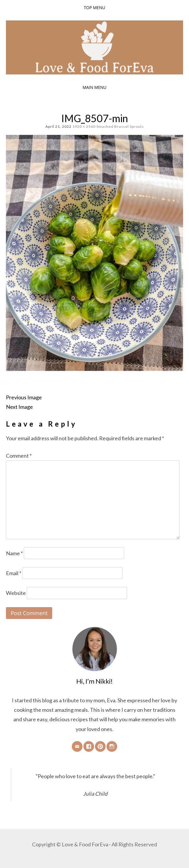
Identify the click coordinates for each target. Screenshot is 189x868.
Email (14, 573)
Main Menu (94, 87)
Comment (19, 456)
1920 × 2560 (84, 126)
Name (14, 553)
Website (16, 593)
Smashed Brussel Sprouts (120, 126)
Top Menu (95, 8)
